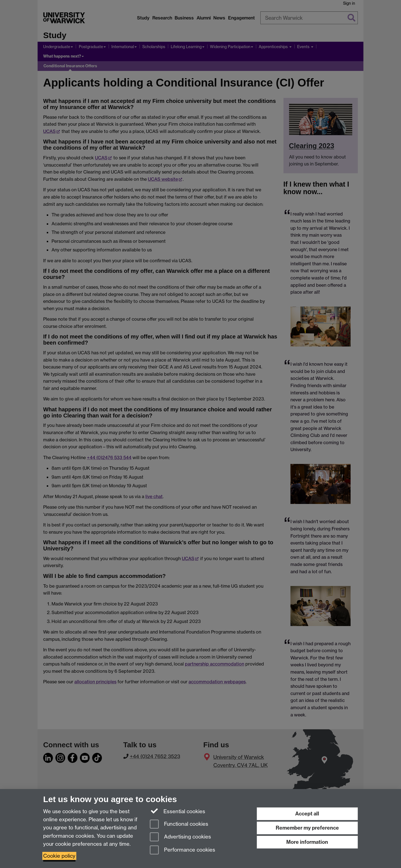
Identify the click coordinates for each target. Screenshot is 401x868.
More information (307, 842)
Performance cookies (183, 850)
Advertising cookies (180, 837)
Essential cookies (178, 811)
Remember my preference (307, 828)
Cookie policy (59, 856)
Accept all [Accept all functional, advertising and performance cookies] (307, 814)
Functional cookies (179, 824)
